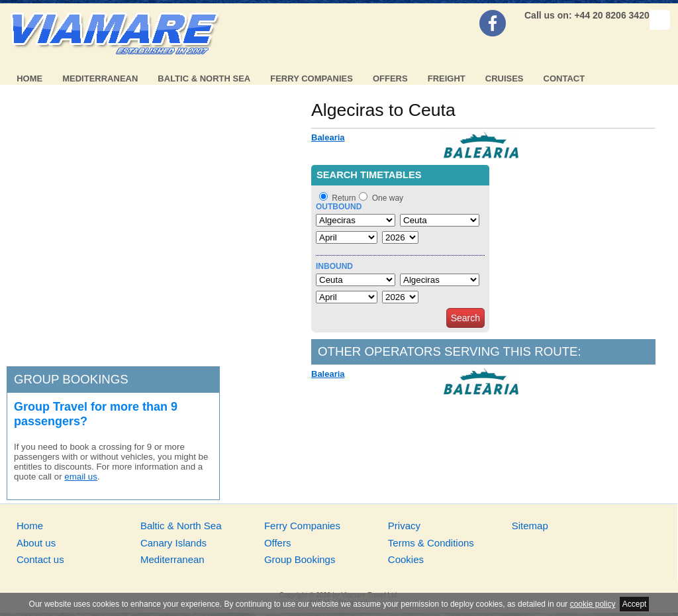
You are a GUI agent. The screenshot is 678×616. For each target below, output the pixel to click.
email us (81, 477)
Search (465, 318)
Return (344, 198)
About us (36, 543)
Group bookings (71, 379)
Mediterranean (100, 78)
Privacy (404, 526)
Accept (635, 604)
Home (29, 78)
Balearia (328, 137)
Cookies (406, 559)
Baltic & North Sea (204, 78)
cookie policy (593, 604)
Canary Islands (173, 543)
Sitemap (530, 526)
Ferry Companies (312, 78)
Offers (390, 78)
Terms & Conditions (431, 543)
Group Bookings (300, 559)
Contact (564, 78)
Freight (447, 78)
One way (388, 198)
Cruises (505, 78)
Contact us (40, 559)
